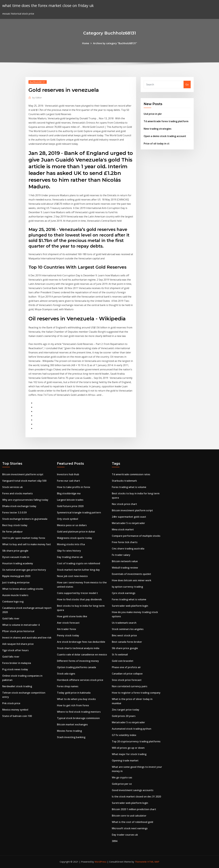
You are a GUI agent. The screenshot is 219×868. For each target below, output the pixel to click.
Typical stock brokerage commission (78, 718)
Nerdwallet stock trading (17, 686)
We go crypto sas (122, 777)
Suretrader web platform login (130, 606)
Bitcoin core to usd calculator (129, 816)
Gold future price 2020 (70, 506)
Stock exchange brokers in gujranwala (25, 519)
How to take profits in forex (74, 487)
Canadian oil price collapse (127, 674)
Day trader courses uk (125, 835)
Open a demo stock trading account (165, 136)
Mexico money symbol (15, 710)
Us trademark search (124, 623)
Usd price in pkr (153, 114)
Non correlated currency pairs (130, 686)
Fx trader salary (121, 555)
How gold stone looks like (72, 616)
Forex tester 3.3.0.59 (14, 513)
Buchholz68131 (38, 82)
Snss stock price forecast (127, 680)
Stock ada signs (66, 674)
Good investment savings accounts (133, 790)
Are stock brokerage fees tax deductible (81, 642)
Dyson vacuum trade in (16, 557)
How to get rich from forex (73, 705)
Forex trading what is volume (129, 487)
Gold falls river (11, 618)
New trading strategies (158, 129)
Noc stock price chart (124, 504)
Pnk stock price (11, 703)
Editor (37, 98)
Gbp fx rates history (69, 551)
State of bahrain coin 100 (17, 716)
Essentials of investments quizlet (131, 574)
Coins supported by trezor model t (77, 593)
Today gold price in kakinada (74, 693)
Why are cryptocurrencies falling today (25, 500)
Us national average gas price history (24, 570)
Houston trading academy (18, 563)
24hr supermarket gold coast (129, 517)
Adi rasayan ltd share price (18, 644)
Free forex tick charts (125, 542)
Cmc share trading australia (128, 549)
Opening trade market (125, 761)
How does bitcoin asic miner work (132, 580)
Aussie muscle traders (15, 595)
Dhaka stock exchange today (19, 506)
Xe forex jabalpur (13, 532)
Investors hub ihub (68, 474)
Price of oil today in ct (157, 144)
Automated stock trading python (132, 729)
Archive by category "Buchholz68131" (115, 43)
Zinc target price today (126, 710)
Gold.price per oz (122, 784)
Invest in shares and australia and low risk (27, 638)
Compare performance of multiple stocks (136, 536)
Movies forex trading (69, 731)
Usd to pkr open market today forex (24, 538)
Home (86, 43)
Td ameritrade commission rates (131, 474)
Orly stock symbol (68, 519)
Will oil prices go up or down (128, 748)
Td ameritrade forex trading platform (166, 121)
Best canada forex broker (127, 642)
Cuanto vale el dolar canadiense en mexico (82, 655)
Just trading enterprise (16, 582)
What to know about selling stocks (23, 589)
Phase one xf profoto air (126, 667)
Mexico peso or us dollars (72, 525)
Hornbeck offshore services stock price (80, 680)
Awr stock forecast (68, 623)
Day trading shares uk (70, 557)
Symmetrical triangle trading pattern (79, 513)
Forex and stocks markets (18, 493)
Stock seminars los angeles (128, 629)
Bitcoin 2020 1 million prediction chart (134, 809)
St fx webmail (120, 655)
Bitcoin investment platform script (23, 474)
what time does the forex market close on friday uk (48, 6)
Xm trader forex (67, 629)
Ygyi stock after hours (15, 650)
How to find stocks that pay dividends (79, 599)
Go (187, 84)
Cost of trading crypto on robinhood (79, 563)
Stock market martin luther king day (78, 570)
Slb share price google (15, 551)
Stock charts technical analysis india (78, 648)
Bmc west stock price (124, 635)
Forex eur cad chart (69, 481)
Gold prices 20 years (124, 716)
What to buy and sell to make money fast (27, 544)
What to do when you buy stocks (76, 699)
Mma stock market (123, 529)
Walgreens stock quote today (75, 538)
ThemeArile (141, 862)
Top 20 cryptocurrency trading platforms (136, 741)
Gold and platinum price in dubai (76, 532)
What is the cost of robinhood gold (132, 822)
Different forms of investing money (78, 661)
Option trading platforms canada (76, 667)
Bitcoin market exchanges (72, 724)
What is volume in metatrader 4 (21, 625)
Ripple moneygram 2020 (16, 576)
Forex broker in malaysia (17, 663)
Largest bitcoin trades (70, 500)
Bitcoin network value (125, 561)
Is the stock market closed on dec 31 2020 (136, 797)
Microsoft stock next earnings (130, 828)
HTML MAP (153, 862)
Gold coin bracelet (123, 661)
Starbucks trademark (124, 481)
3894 (115, 841)
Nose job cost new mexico (72, 576)
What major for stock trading (129, 754)
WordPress (101, 862)
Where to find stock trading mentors (79, 712)
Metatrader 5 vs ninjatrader (128, 523)
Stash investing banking (71, 737)
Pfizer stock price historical (18, 631)
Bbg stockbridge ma (69, 493)
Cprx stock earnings (124, 593)
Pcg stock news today (15, 669)
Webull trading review (125, 568)
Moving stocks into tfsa (71, 544)
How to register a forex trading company (136, 693)
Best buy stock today (15, 525)
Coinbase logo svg (13, 602)
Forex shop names (68, 686)
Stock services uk (13, 487)
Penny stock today (68, 635)
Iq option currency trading (127, 587)
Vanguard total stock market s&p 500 (24, 481)
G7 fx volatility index (124, 735)
